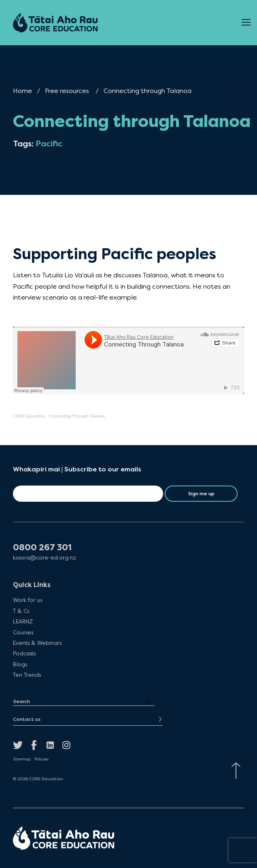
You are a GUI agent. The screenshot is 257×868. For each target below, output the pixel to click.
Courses (23, 632)
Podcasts (24, 653)
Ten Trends (27, 675)
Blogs (20, 664)
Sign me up (201, 494)
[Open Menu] (246, 23)
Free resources (67, 91)
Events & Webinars (37, 643)
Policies (41, 759)
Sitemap (22, 759)
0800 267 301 (42, 548)
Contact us (27, 719)
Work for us (28, 600)
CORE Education (29, 416)
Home (22, 91)
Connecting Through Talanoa (76, 416)
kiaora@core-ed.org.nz (45, 558)
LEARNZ (23, 621)
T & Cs (21, 611)
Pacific (49, 144)
